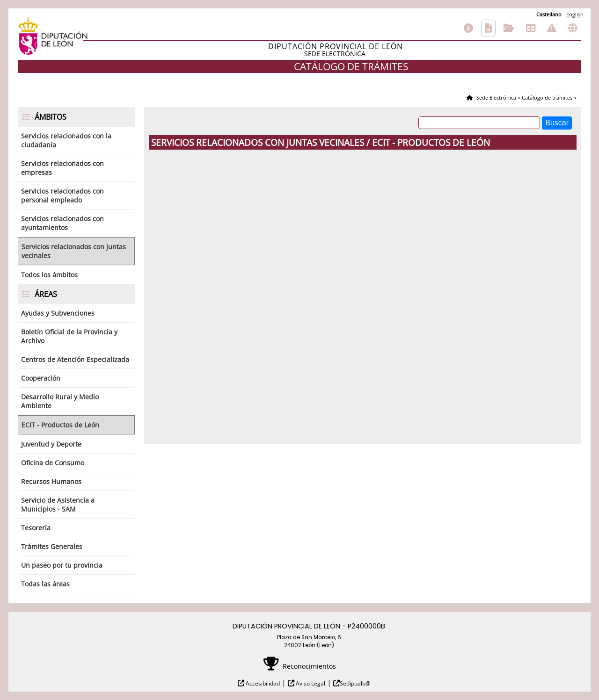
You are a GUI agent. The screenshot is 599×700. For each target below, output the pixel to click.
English (575, 14)
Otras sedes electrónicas (573, 28)
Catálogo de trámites (488, 28)
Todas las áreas (45, 584)
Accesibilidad (262, 683)
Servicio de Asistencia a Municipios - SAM (58, 505)
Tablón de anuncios (531, 28)
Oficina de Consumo (53, 463)
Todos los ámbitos (49, 275)
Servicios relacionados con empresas (62, 168)
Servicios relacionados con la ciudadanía (66, 140)
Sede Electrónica (496, 97)
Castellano (549, 14)
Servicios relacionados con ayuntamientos (62, 223)
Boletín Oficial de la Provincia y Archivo (69, 336)
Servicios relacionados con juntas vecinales (74, 251)
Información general (468, 28)
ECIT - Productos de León (60, 425)
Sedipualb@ (355, 683)
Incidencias (552, 28)
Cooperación (41, 378)
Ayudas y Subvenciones (58, 313)
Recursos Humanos (51, 481)
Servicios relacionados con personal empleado (62, 195)
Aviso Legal (310, 683)
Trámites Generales (52, 546)
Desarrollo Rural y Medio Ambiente (60, 401)
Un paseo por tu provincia (62, 565)
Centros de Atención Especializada (75, 359)
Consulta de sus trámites (509, 28)
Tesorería (36, 528)
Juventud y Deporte (51, 444)
